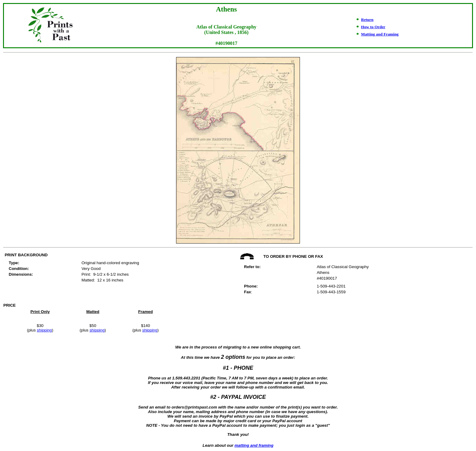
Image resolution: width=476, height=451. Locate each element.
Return (367, 20)
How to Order (373, 27)
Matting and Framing (380, 34)
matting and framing (254, 445)
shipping (44, 330)
